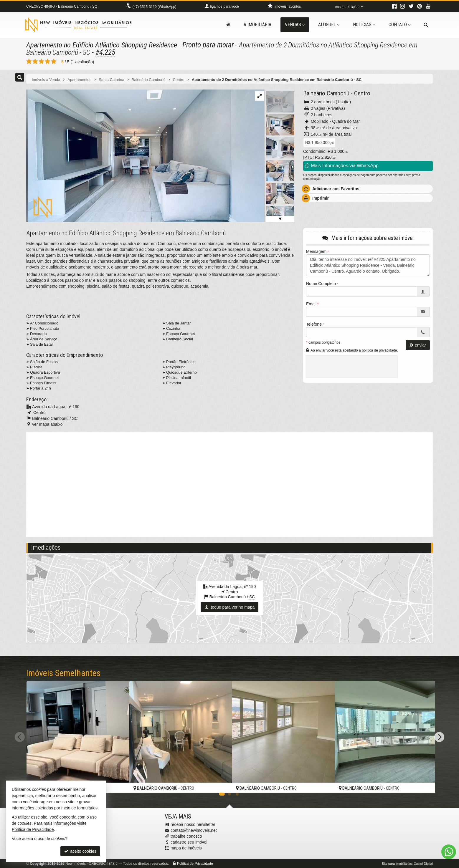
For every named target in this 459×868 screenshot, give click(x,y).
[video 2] (229, 484)
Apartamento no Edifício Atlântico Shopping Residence (104, 45)
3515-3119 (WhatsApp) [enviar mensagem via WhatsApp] (155, 7)
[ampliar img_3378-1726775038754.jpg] (145, 155)
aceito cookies (80, 851)
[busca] (426, 25)
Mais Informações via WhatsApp (342, 166)
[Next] (439, 737)
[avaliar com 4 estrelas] (48, 62)
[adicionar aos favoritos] (118, 783)
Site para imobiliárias (397, 864)
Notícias (364, 25)
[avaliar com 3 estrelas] (41, 62)
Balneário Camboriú (326, 93)
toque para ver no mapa (230, 607)
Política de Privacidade (195, 864)
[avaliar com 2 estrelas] (35, 62)
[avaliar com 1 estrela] (29, 62)
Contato (399, 25)
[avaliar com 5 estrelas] (54, 62)
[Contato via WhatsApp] (449, 852)
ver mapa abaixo (47, 424)
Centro (362, 93)
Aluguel (329, 25)
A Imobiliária (257, 25)
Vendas (295, 25)
